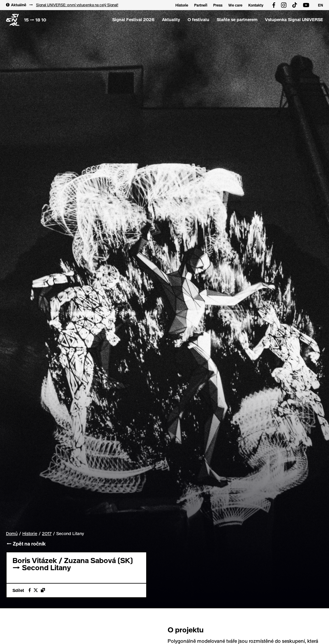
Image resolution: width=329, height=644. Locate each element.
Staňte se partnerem (237, 19)
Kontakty (256, 5)
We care (235, 5)
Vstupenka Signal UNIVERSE (294, 19)
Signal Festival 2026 (133, 19)
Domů (12, 533)
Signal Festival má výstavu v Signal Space (70, 4)
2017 (47, 534)
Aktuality (171, 19)
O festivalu (198, 19)
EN (321, 5)
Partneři (201, 5)
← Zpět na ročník (26, 544)
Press (218, 5)
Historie (182, 5)
